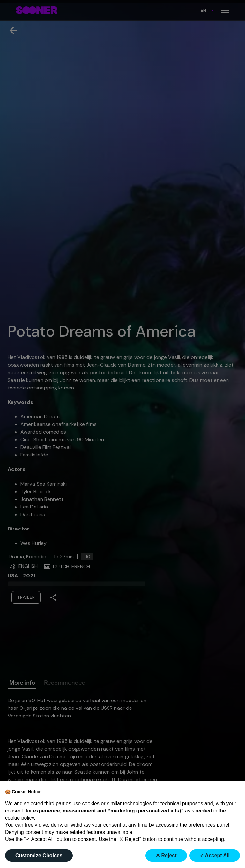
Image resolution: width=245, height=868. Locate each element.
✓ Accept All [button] (215, 855)
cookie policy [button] (19, 818)
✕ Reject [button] (166, 855)
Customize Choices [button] (39, 855)
